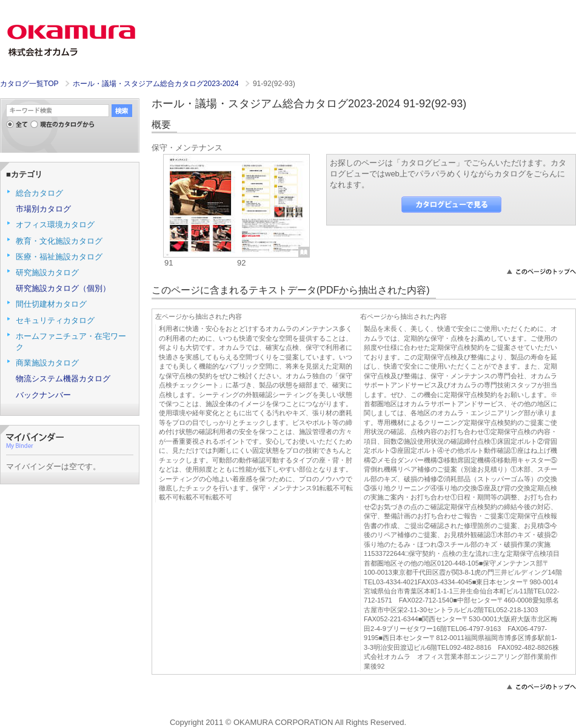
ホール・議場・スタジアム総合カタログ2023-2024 (157, 84)
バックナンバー (43, 395)
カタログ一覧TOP (29, 84)
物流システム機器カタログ (63, 379)
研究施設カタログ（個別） (63, 288)
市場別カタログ (43, 209)
